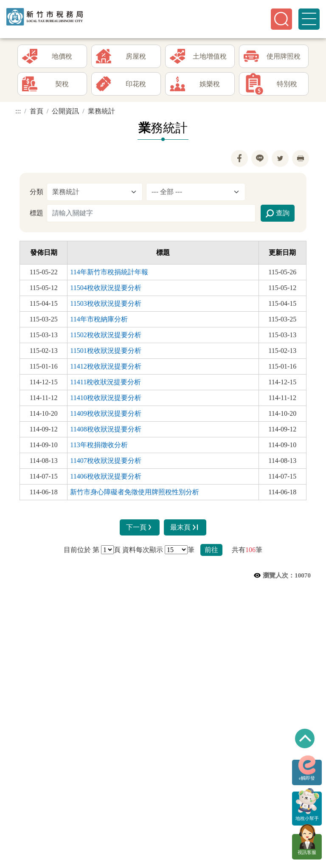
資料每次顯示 (143, 551)
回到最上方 (305, 738)
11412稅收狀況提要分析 (105, 368)
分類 (37, 193)
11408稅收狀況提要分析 (105, 431)
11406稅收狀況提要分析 (105, 478)
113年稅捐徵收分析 (99, 447)
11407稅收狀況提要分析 (105, 462)
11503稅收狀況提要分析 (105, 305)
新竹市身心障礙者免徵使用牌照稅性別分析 (135, 494)
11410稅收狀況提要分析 (105, 399)
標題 (37, 215)
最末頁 (185, 529)
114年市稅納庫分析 (99, 321)
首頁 (37, 113)
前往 (211, 551)
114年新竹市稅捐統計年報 (109, 274)
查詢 (278, 215)
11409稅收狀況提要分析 (105, 415)
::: (18, 113)
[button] (281, 19)
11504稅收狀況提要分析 (105, 289)
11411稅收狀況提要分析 (105, 384)
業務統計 (101, 113)
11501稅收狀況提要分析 (105, 352)
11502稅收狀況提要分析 (105, 337)
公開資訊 (65, 113)
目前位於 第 (81, 551)
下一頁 (140, 529)
